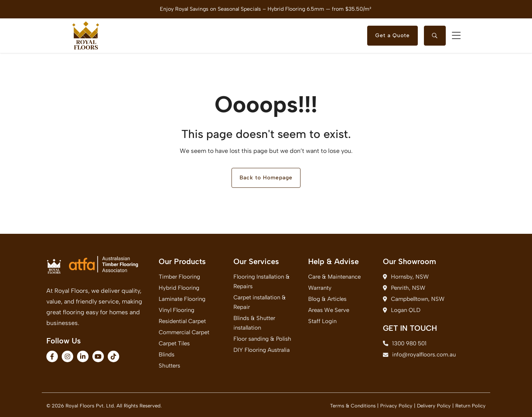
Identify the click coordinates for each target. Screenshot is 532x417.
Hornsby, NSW (406, 277)
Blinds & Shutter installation (254, 323)
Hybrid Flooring (179, 288)
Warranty (320, 288)
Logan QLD (402, 310)
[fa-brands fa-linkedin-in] (83, 356)
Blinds (167, 355)
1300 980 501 (405, 343)
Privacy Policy (396, 406)
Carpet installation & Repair (260, 302)
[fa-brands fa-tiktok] (113, 356)
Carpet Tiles (174, 343)
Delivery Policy (434, 406)
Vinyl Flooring (177, 310)
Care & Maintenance (334, 277)
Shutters (169, 366)
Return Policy (470, 406)
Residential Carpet (182, 321)
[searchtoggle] (435, 36)
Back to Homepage (266, 178)
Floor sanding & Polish (262, 339)
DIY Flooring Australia (262, 350)
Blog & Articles (327, 299)
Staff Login (322, 321)
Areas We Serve (329, 310)
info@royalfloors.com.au (416, 355)
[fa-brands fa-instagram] (67, 356)
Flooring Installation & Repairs (262, 282)
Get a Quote (392, 35)
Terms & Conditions (353, 406)
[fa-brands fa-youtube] (98, 356)
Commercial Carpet (184, 332)
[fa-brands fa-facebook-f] (52, 356)
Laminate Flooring (182, 299)
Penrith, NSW (404, 288)
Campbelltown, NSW (414, 299)
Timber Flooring (179, 277)
